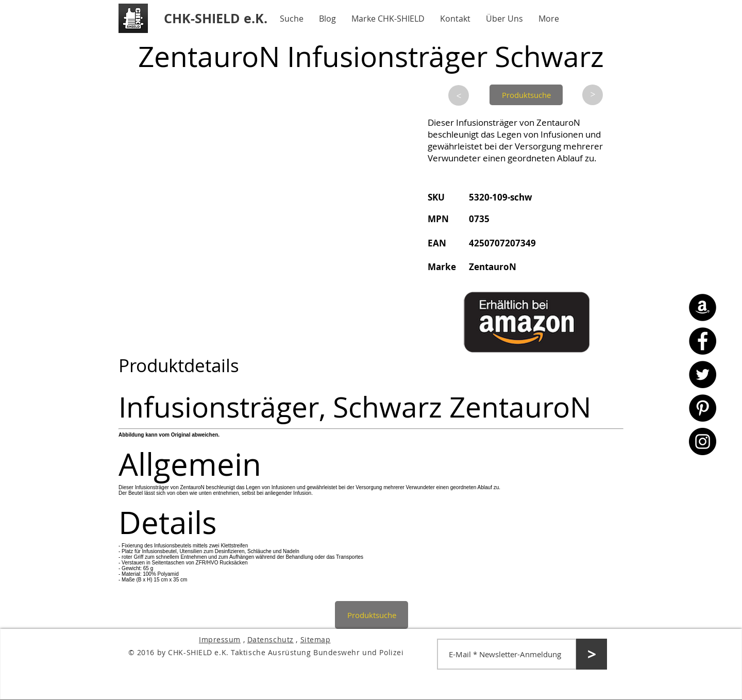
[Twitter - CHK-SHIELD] (703, 374)
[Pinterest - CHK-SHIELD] (703, 408)
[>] (459, 95)
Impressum (220, 639)
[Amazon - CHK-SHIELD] (703, 307)
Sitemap (316, 639)
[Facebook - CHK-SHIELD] (703, 341)
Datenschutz (271, 639)
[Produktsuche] (526, 95)
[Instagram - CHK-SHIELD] (703, 441)
